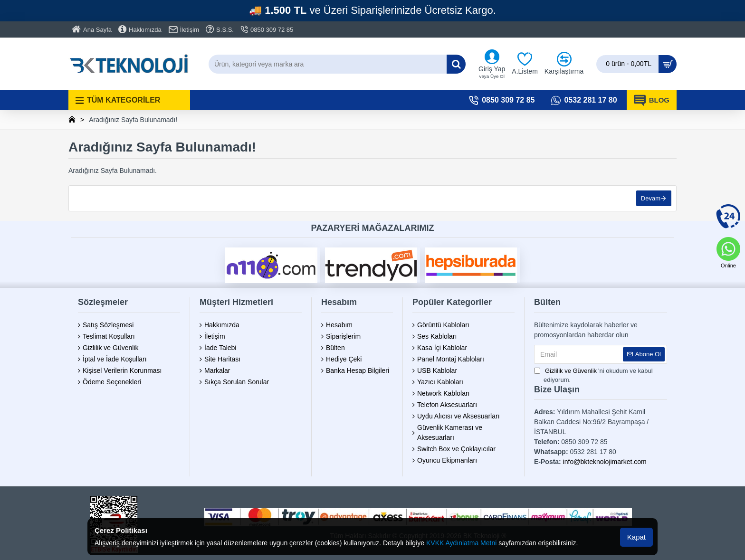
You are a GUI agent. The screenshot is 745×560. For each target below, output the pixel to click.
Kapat (636, 537)
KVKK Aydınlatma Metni (461, 543)
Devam (651, 198)
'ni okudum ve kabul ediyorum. (593, 375)
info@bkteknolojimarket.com (605, 462)
